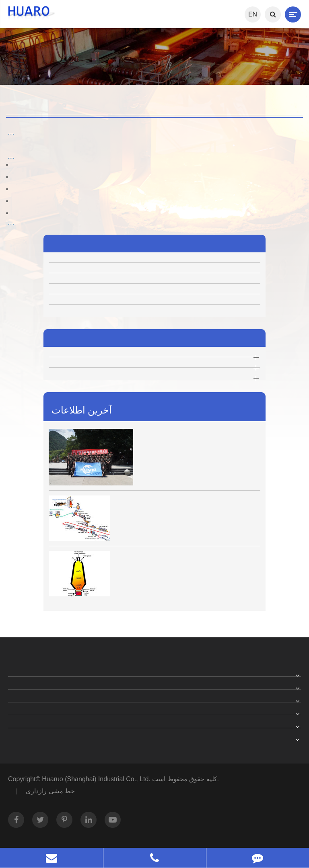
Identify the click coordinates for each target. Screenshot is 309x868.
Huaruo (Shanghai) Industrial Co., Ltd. (97, 779)
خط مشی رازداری (50, 791)
